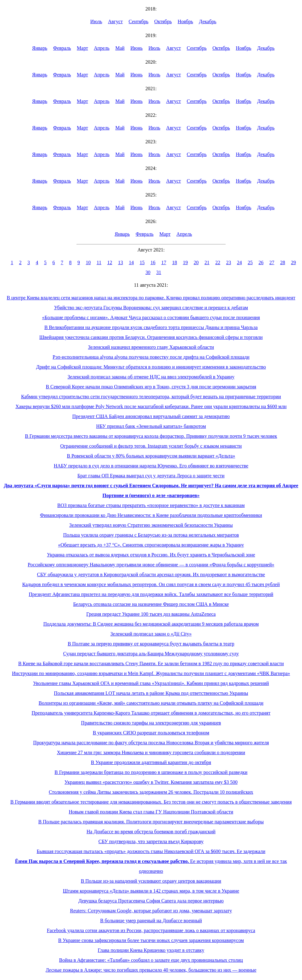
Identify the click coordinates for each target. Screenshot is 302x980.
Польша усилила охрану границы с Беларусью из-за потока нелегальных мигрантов (151, 535)
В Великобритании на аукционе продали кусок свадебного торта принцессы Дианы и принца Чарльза (151, 327)
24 (239, 262)
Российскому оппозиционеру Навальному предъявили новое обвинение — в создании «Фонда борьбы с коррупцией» (151, 565)
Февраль (62, 48)
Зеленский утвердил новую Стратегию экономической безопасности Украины (151, 525)
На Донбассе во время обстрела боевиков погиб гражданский (151, 832)
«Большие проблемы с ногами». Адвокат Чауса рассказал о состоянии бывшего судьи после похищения (151, 317)
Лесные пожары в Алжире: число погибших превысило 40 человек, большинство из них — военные (151, 970)
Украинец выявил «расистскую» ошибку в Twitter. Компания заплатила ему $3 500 (151, 782)
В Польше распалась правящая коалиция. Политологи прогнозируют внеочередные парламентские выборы (151, 822)
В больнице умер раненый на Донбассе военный (151, 921)
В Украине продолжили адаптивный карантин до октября (151, 762)
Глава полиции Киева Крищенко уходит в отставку (151, 950)
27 (272, 262)
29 (293, 262)
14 (131, 262)
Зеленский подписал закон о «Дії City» (151, 634)
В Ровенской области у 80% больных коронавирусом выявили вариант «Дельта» (151, 456)
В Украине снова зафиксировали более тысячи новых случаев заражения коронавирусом (151, 940)
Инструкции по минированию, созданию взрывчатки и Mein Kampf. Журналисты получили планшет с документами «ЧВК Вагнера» (151, 673)
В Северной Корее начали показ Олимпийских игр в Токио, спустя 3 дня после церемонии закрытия (151, 387)
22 (218, 262)
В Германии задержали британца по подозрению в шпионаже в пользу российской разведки (151, 772)
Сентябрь (139, 21)
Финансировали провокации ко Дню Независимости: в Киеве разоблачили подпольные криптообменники (151, 515)
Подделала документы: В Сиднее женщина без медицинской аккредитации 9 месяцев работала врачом (151, 624)
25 (250, 262)
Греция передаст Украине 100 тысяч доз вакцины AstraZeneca (151, 614)
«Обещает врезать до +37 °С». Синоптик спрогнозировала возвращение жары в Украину (151, 545)
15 (142, 262)
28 (283, 262)
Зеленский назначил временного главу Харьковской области (151, 347)
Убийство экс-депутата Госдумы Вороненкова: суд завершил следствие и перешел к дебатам (151, 308)
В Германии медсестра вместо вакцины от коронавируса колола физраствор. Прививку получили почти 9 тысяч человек (151, 436)
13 (120, 262)
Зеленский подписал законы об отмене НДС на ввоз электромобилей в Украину (151, 377)
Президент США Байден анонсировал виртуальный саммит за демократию (151, 416)
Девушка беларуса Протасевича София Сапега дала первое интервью (151, 901)
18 (174, 262)
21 (207, 262)
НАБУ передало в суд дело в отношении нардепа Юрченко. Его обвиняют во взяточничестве (151, 466)
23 (229, 262)
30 (148, 272)
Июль (96, 21)
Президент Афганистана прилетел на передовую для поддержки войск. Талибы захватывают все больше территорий (151, 594)
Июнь (136, 48)
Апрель (102, 48)
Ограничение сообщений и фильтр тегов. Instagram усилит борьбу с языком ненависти (151, 446)
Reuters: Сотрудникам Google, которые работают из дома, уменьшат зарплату (151, 911)
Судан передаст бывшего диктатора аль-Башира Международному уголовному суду (151, 654)
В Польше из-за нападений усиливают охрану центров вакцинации (151, 881)
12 (110, 262)
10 (88, 262)
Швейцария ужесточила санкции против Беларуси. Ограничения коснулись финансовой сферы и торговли (151, 337)
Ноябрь (185, 21)
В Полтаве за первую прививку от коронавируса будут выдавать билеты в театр (151, 644)
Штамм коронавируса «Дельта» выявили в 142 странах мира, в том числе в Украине (151, 891)
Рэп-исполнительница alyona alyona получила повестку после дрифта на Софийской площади (151, 357)
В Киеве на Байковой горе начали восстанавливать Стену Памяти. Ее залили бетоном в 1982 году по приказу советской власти (151, 663)
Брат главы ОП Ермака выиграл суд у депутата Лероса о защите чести (151, 476)
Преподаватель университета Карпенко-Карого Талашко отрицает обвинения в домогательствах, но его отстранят (151, 713)
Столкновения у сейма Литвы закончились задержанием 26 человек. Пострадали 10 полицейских (151, 792)
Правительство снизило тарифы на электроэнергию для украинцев (151, 723)
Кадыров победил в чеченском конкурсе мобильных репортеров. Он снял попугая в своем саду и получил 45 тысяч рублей (151, 584)
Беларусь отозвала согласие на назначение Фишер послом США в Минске (151, 604)
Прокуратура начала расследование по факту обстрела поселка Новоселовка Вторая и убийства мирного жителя (151, 743)
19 (185, 262)
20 (196, 262)
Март (82, 48)
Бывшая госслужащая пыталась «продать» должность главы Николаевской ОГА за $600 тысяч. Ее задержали (151, 851)
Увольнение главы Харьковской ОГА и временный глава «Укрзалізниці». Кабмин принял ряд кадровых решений (151, 683)
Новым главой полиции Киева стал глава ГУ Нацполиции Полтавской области (151, 812)
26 (261, 262)
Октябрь (163, 21)
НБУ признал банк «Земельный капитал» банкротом (151, 426)
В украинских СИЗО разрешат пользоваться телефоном (151, 733)
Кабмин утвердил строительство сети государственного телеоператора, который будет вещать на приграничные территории (151, 397)
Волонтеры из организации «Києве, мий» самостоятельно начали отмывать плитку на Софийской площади (151, 703)
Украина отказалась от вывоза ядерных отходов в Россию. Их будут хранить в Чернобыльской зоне (151, 555)
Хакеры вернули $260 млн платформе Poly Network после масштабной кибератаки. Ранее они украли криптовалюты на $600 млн (151, 406)
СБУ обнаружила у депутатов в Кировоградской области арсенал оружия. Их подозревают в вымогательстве (151, 574)
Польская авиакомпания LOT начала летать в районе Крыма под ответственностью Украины (151, 693)
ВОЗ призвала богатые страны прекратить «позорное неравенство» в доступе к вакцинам (151, 505)
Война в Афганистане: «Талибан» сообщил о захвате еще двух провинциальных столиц (151, 960)
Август (115, 21)
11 (99, 262)
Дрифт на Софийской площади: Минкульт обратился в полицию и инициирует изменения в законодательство (151, 367)
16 (153, 262)
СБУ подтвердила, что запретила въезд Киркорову (151, 841)
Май (120, 48)
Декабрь (208, 21)
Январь (40, 48)
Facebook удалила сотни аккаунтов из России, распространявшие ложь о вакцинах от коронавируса (151, 930)
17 (164, 262)
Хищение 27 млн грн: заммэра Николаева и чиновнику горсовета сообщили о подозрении (151, 752)
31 (159, 272)
